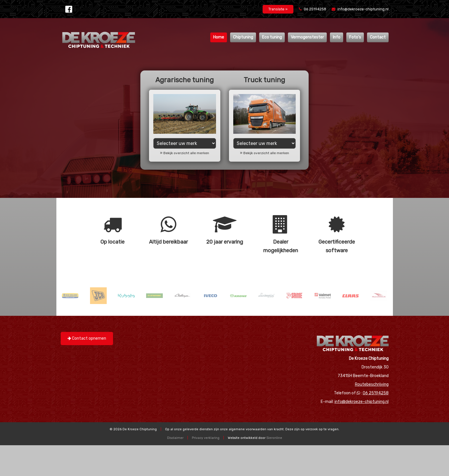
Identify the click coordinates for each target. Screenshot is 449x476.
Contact (378, 37)
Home (219, 37)
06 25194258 (313, 9)
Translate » (278, 9)
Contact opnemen (87, 338)
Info (337, 37)
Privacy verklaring (206, 438)
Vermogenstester (307, 37)
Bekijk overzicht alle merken (186, 153)
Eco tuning (272, 37)
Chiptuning (243, 37)
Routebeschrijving (372, 384)
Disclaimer (175, 438)
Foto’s (355, 37)
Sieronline (274, 438)
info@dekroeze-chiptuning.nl (360, 9)
